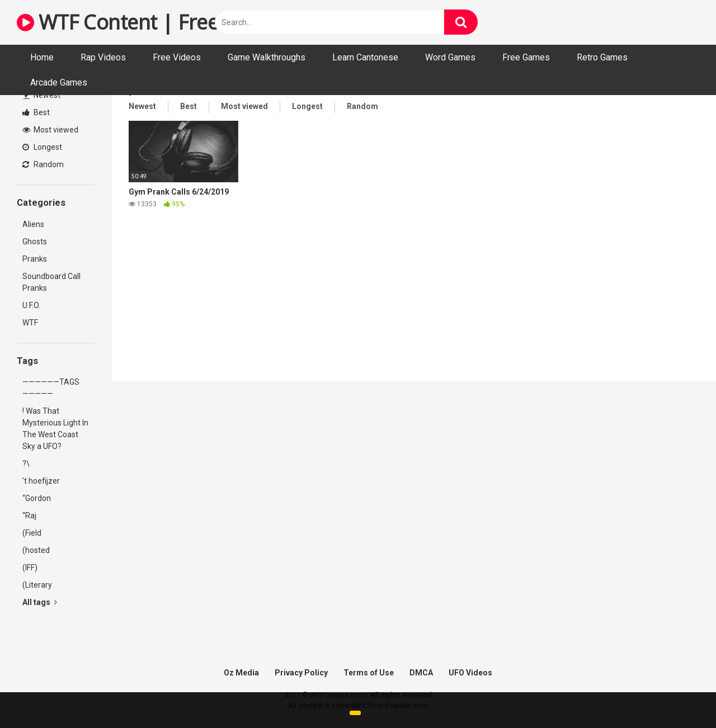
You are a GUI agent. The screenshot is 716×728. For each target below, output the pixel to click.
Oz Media (241, 673)
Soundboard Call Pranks (51, 282)
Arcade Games (59, 82)
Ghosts (35, 242)
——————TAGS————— (51, 388)
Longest (42, 147)
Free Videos (177, 57)
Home (42, 57)
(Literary (37, 585)
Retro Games (602, 57)
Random (43, 164)
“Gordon (37, 498)
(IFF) (30, 568)
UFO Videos (470, 673)
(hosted (36, 550)
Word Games (450, 57)
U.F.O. (31, 305)
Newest (42, 95)
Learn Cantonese (365, 57)
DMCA (421, 673)
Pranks (35, 259)
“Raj (29, 516)
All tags (40, 602)
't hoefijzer (41, 481)
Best (36, 112)
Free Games (526, 57)
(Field (32, 533)
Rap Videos (103, 57)
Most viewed (50, 130)
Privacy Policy (301, 673)
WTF (30, 323)
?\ (26, 464)
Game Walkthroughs (267, 57)
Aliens (33, 224)
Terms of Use (369, 673)
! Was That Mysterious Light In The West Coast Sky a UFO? (55, 429)
